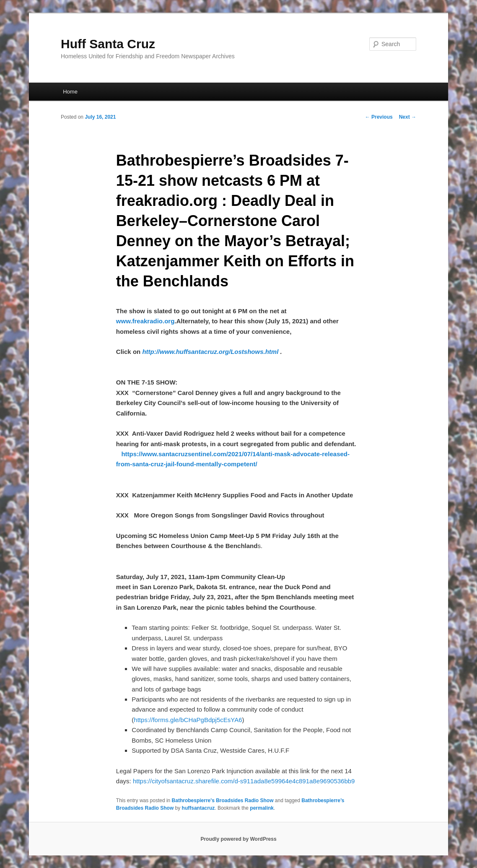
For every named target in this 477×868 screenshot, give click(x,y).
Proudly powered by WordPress (238, 839)
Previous (379, 117)
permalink (262, 808)
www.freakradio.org (145, 321)
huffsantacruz (198, 808)
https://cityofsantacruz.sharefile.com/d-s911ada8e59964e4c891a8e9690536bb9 (244, 781)
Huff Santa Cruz (108, 44)
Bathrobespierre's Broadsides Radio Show (223, 800)
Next (408, 117)
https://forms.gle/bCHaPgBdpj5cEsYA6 (188, 720)
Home (70, 92)
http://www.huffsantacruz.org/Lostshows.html (210, 352)
